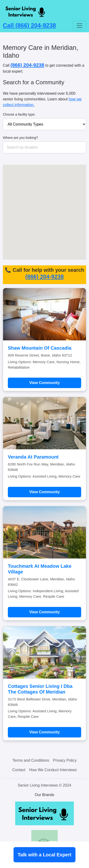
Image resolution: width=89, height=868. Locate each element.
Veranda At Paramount (33, 457)
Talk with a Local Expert (44, 855)
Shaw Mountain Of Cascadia (40, 348)
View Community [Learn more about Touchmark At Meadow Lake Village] (44, 612)
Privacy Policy (65, 760)
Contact (19, 770)
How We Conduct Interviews (53, 770)
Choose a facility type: (19, 114)
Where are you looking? (20, 138)
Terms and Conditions (31, 760)
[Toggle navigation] (80, 26)
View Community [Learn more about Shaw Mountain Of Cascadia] (44, 383)
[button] (66, 212)
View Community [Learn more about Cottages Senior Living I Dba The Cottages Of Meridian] (44, 732)
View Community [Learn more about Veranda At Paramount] (44, 492)
